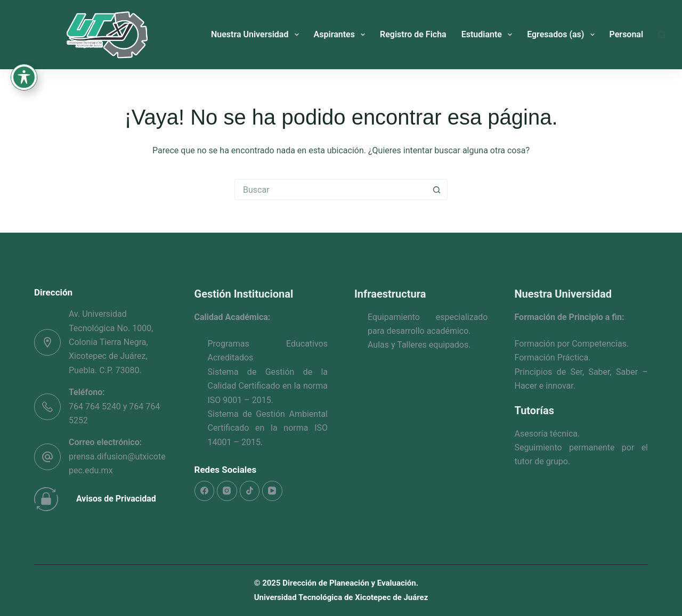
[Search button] (437, 190)
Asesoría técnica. (547, 434)
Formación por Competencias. (572, 344)
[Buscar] (662, 35)
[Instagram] (227, 491)
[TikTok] (250, 491)
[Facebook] (205, 491)
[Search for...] (330, 190)
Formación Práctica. (553, 358)
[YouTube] (272, 491)
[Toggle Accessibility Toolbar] (24, 16)
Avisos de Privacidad (116, 499)
